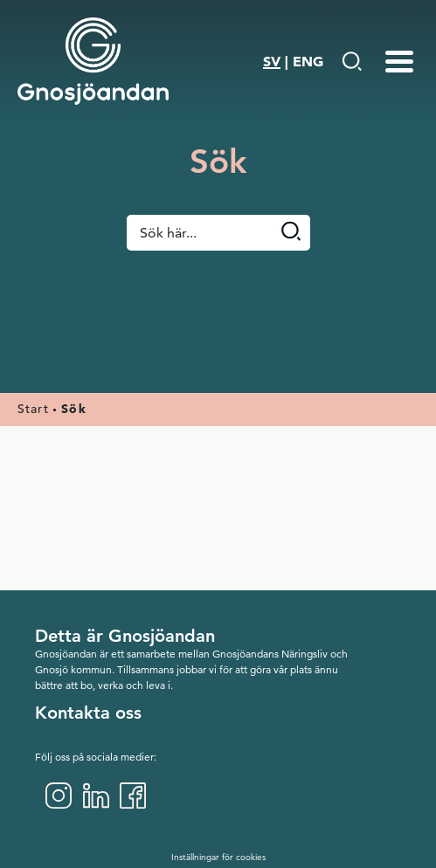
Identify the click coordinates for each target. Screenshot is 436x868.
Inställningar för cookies (218, 857)
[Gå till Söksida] (352, 61)
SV (272, 61)
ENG (308, 61)
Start (33, 409)
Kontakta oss (88, 713)
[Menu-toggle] (399, 61)
